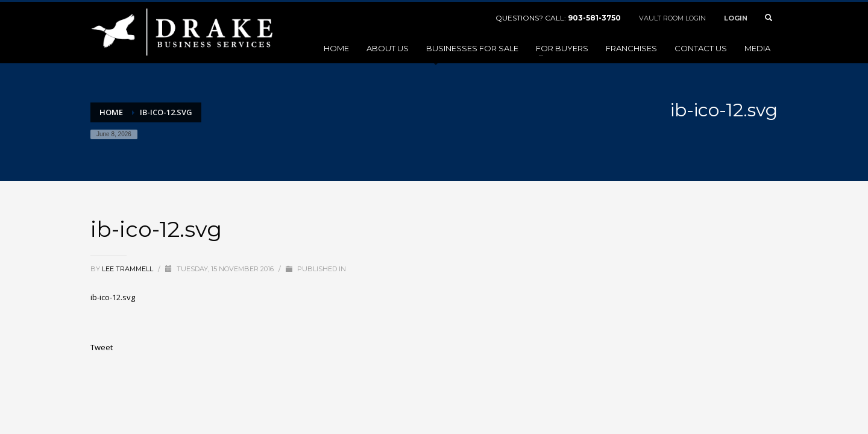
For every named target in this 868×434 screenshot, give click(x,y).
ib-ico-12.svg (113, 297)
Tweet (102, 347)
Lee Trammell (128, 269)
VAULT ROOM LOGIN (672, 18)
